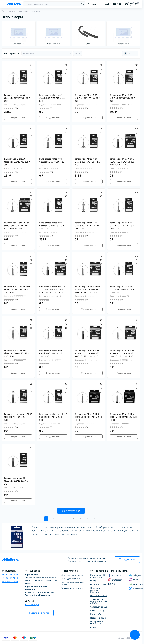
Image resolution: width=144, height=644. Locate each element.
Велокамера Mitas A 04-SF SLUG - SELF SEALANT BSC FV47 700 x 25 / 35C (17, 226)
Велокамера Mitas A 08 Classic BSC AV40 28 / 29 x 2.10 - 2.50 (122, 289)
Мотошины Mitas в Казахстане (99, 576)
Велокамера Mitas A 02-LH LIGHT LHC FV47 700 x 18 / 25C (87, 98)
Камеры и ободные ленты (17, 11)
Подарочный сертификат (97, 622)
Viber (134, 580)
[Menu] (3, 4)
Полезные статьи (99, 596)
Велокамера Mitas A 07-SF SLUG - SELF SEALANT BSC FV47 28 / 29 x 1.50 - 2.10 (87, 289)
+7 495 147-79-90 (10, 578)
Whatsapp (136, 584)
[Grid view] (126, 53)
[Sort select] (47, 53)
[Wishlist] (31, 69)
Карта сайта (96, 614)
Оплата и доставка (99, 584)
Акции (93, 627)
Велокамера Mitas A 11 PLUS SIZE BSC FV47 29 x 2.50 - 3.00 (53, 417)
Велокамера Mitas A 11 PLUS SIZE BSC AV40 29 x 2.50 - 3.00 (18, 417)
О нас (93, 581)
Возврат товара (98, 610)
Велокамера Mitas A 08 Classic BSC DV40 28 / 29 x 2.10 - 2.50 (16, 353)
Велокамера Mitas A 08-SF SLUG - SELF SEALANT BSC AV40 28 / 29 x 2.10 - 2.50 (87, 353)
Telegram (135, 575)
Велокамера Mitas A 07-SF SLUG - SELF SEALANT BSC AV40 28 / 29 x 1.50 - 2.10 (52, 289)
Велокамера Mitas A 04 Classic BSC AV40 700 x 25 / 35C (17, 162)
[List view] (130, 53)
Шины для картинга (71, 579)
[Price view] (135, 53)
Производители (98, 618)
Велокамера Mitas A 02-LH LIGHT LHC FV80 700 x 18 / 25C (122, 98)
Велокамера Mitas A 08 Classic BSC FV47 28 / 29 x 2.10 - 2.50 (51, 353)
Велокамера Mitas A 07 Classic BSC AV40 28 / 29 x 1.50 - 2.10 (52, 226)
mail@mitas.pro (32, 605)
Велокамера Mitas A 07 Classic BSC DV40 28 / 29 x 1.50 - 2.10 (87, 226)
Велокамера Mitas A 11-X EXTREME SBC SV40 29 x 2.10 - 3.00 (123, 417)
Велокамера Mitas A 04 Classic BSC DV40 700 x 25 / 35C (52, 162)
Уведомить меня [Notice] (18, 118)
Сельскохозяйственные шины (72, 583)
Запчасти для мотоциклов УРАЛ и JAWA (99, 601)
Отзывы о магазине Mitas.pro (95, 590)
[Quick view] (31, 65)
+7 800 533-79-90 (10, 574)
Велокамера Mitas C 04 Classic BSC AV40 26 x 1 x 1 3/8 (17, 481)
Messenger (136, 588)
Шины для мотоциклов (72, 575)
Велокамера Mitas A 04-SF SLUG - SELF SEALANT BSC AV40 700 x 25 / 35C (122, 162)
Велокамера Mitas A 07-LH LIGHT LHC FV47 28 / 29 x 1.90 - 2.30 (17, 289)
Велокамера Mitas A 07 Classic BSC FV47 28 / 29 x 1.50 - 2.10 (122, 226)
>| (95, 519)
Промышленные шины (72, 588)
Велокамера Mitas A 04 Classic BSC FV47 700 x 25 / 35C (87, 162)
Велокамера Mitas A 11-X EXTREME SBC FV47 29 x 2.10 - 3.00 (88, 417)
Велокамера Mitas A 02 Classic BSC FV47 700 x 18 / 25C (17, 98)
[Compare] (31, 73)
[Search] (83, 4)
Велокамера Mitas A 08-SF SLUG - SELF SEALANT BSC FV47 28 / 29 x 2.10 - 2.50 (122, 353)
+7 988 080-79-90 (10, 581)
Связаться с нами (99, 607)
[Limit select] (77, 53)
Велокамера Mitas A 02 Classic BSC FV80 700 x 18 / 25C (52, 98)
